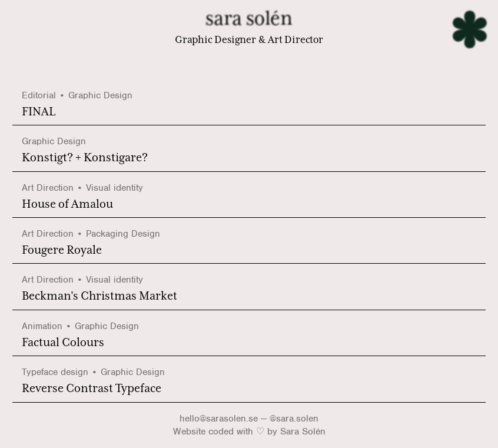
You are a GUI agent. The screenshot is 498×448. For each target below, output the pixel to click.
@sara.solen (294, 419)
